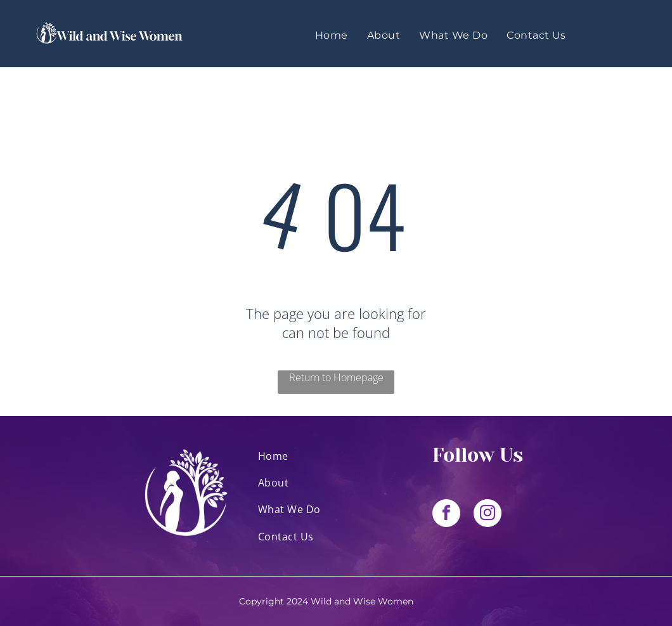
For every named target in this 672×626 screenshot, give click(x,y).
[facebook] (446, 515)
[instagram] (488, 515)
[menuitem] (332, 35)
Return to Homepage (336, 377)
